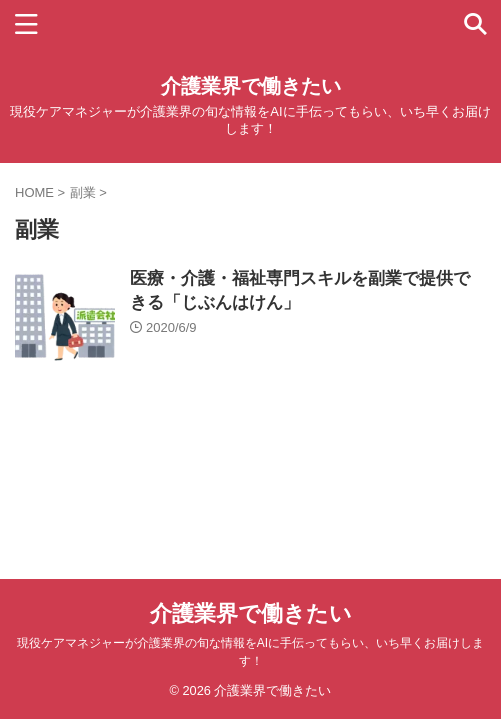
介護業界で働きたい (251, 86)
